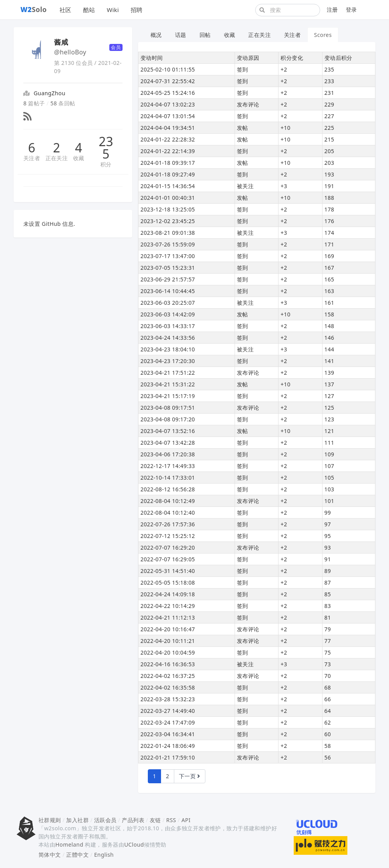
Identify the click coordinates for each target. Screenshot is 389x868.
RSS (171, 820)
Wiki (113, 10)
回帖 (205, 35)
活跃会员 (105, 820)
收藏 (79, 158)
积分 (106, 164)
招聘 (137, 10)
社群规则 (50, 820)
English (104, 855)
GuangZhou (49, 93)
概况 (156, 35)
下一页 (190, 776)
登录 (351, 10)
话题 (181, 35)
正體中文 (77, 855)
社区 (66, 10)
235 (106, 148)
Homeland (69, 844)
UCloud (134, 844)
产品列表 (133, 820)
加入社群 (77, 820)
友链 (155, 820)
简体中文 (50, 855)
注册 (332, 10)
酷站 (89, 10)
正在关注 (57, 158)
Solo (34, 9)
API (186, 820)
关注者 (32, 158)
